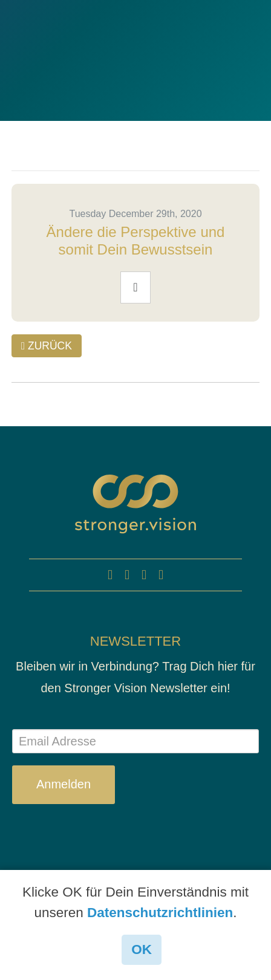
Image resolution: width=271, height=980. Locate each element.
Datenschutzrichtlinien (160, 913)
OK (142, 949)
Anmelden (64, 784)
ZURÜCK (47, 346)
